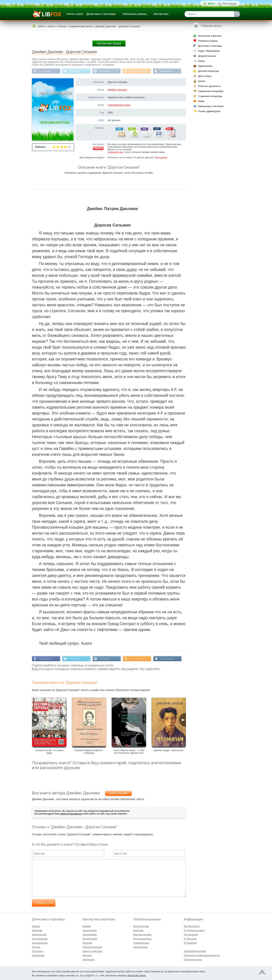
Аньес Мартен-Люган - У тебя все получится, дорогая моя (129, 752)
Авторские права (109, 43)
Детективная (90, 934)
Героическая (90, 930)
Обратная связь (193, 959)
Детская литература (209, 71)
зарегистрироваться (71, 814)
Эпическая (89, 959)
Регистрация (230, 4)
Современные (141, 943)
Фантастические (142, 934)
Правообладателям (195, 951)
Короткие (138, 930)
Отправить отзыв (44, 903)
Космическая (90, 938)
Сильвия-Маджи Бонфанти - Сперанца (89, 752)
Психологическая (92, 947)
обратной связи (136, 975)
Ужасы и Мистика (92, 951)
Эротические (140, 947)
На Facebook (45, 71)
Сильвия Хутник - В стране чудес (49, 752)
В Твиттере (75, 71)
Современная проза (119, 105)
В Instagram (107, 71)
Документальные (207, 56)
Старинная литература (210, 96)
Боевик (36, 926)
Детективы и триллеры (101, 14)
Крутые (36, 947)
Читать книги (75, 14)
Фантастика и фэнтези (210, 36)
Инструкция (161, 158)
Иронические (39, 934)
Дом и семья (205, 76)
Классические (40, 943)
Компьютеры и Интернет (211, 106)
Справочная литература (211, 91)
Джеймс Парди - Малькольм (169, 751)
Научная (87, 943)
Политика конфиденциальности (202, 955)
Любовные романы (135, 14)
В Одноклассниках (141, 71)
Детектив (37, 930)
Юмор (201, 101)
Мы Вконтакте (169, 71)
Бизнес (202, 81)
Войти (211, 4)
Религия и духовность (210, 86)
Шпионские (38, 955)
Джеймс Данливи (117, 90)
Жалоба (98, 148)
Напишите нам (115, 152)
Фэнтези (87, 955)
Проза (201, 61)
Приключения (205, 66)
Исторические (40, 938)
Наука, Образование (209, 51)
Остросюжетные (142, 938)
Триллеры (38, 951)
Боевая (87, 926)
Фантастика (161, 14)
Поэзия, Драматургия (209, 111)
